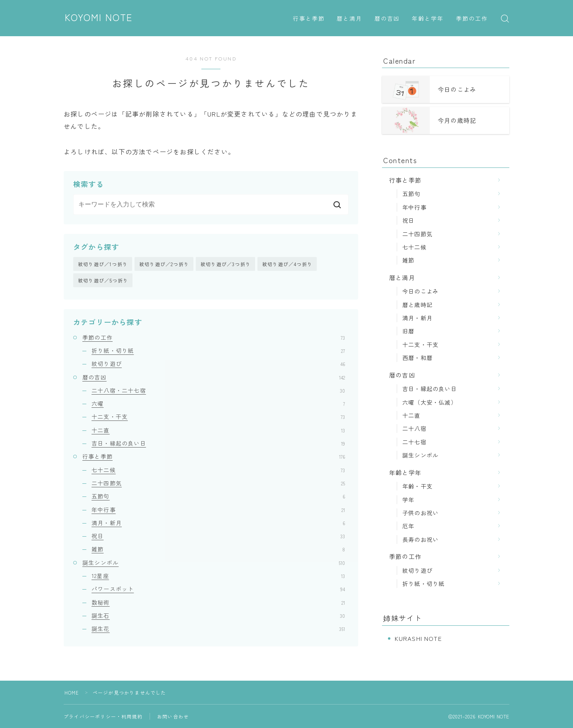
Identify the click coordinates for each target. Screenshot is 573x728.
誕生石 (218, 615)
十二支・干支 (218, 417)
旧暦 (408, 331)
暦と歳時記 (417, 305)
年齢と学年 (428, 19)
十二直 (218, 430)
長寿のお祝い (420, 539)
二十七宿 (414, 442)
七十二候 (218, 470)
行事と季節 (309, 19)
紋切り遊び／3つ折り (226, 264)
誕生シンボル (214, 563)
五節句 (218, 496)
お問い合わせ (173, 716)
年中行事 (218, 510)
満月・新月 (218, 523)
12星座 (218, 576)
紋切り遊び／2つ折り (164, 264)
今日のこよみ (420, 291)
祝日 (218, 536)
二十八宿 (414, 428)
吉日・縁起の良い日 (218, 444)
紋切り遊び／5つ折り (103, 281)
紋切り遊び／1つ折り (103, 264)
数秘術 (218, 602)
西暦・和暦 (417, 357)
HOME (72, 692)
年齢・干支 (417, 486)
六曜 (218, 404)
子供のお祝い (420, 513)
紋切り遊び (218, 364)
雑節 (218, 549)
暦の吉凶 (387, 19)
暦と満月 (349, 19)
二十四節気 (218, 483)
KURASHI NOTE (418, 638)
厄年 (408, 526)
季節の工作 (472, 19)
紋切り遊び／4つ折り (287, 264)
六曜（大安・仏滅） (430, 402)
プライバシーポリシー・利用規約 (103, 716)
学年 (408, 499)
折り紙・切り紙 (218, 351)
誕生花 (218, 629)
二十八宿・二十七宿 (218, 390)
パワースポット (218, 589)
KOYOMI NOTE (99, 18)
